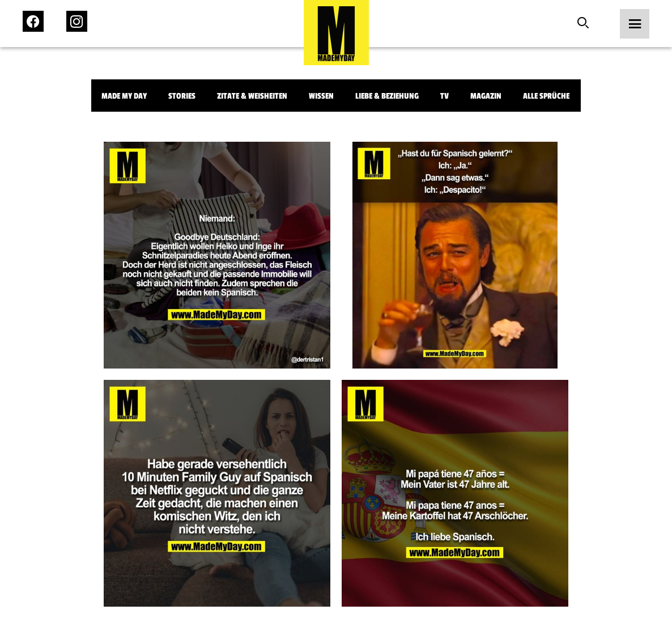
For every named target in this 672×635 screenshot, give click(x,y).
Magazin (486, 96)
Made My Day (124, 96)
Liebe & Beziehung (387, 96)
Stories (182, 96)
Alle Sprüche (546, 96)
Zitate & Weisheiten (252, 96)
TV (445, 96)
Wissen (321, 96)
